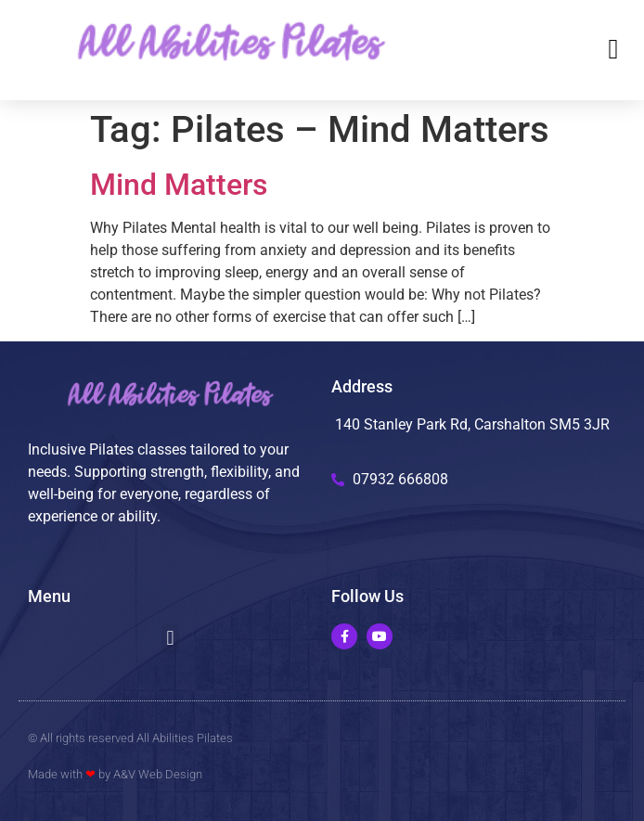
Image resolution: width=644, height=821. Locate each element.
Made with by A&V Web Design (115, 774)
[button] (613, 50)
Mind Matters (179, 185)
